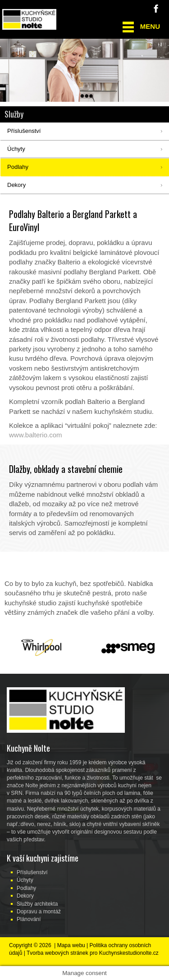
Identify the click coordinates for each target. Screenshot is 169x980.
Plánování (29, 919)
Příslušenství (32, 872)
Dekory (25, 896)
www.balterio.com (36, 435)
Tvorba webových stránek (57, 953)
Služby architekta (37, 904)
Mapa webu (71, 945)
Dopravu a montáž (39, 912)
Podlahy (26, 888)
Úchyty (25, 880)
